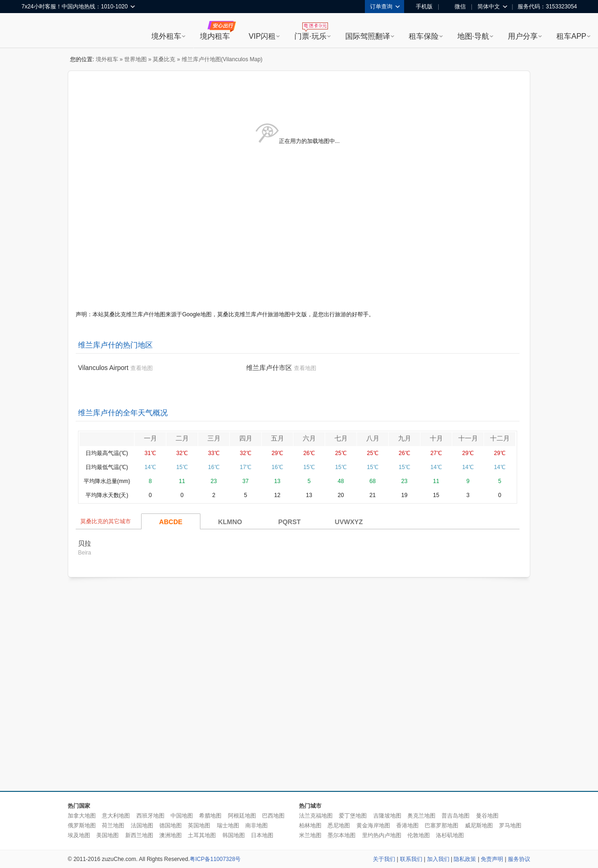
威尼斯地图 (479, 825)
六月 (309, 438)
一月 (150, 438)
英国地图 (199, 825)
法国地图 (142, 825)
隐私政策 (465, 859)
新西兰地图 (139, 835)
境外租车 (166, 36)
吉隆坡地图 (387, 816)
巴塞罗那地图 (441, 825)
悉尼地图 (339, 825)
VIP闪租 (262, 36)
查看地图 (142, 368)
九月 (405, 438)
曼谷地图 (487, 816)
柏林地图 (310, 825)
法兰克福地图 (316, 816)
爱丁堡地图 (353, 816)
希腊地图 (210, 816)
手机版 (421, 7)
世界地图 (135, 59)
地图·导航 (473, 36)
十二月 (500, 438)
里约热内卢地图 (382, 835)
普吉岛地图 (456, 816)
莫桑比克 (164, 59)
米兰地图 (310, 835)
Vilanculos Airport (103, 368)
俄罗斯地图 (82, 825)
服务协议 (519, 859)
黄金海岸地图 (373, 825)
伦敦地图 (419, 835)
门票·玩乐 (310, 36)
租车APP (571, 36)
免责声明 (492, 859)
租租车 (33, 31)
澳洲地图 (171, 835)
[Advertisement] (88, 685)
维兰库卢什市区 (269, 368)
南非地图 (256, 825)
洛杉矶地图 (450, 835)
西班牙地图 (150, 816)
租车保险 (424, 36)
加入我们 (438, 859)
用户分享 (523, 36)
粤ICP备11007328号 (215, 859)
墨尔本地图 (342, 835)
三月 (214, 438)
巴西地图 (273, 816)
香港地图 (407, 825)
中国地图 (182, 816)
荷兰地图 (113, 825)
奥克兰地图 (421, 816)
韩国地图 (234, 835)
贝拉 (85, 543)
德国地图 (171, 825)
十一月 (468, 438)
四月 (246, 438)
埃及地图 (79, 835)
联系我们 (411, 859)
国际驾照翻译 (368, 36)
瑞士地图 (228, 825)
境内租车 (215, 36)
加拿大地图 (82, 816)
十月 (436, 438)
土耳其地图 (202, 835)
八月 (373, 438)
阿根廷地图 (242, 816)
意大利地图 (116, 816)
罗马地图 (510, 825)
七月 (341, 438)
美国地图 (107, 835)
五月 (278, 438)
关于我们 (384, 859)
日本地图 (262, 835)
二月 (182, 438)
